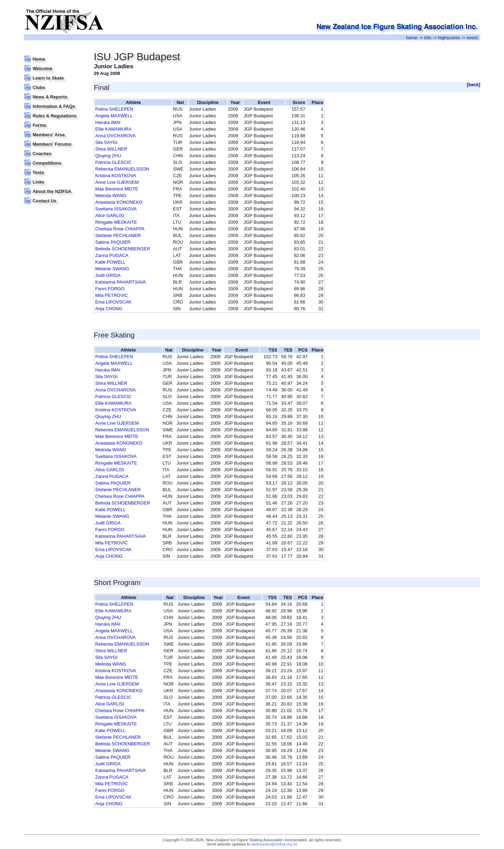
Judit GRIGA (108, 275)
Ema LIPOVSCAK (113, 302)
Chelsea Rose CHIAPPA (120, 229)
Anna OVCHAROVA (115, 136)
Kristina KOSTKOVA (116, 176)
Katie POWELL (110, 262)
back (474, 85)
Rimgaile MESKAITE (116, 222)
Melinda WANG (111, 196)
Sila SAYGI (106, 142)
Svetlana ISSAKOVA (116, 209)
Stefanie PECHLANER (118, 235)
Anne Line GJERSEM (117, 182)
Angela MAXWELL (114, 116)
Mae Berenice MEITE (117, 189)
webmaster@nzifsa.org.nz (274, 844)
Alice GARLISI (110, 215)
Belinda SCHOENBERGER (123, 249)
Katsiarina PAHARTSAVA (121, 282)
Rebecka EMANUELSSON (122, 169)
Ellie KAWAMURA (113, 129)
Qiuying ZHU (108, 156)
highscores (449, 38)
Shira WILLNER (111, 149)
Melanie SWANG (112, 269)
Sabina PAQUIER (113, 242)
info (428, 38)
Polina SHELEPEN (114, 109)
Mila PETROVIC (111, 295)
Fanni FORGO (110, 289)
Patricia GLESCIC (113, 162)
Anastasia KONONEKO (119, 202)
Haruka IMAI (108, 122)
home (412, 38)
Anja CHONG (109, 309)
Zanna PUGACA (112, 255)
